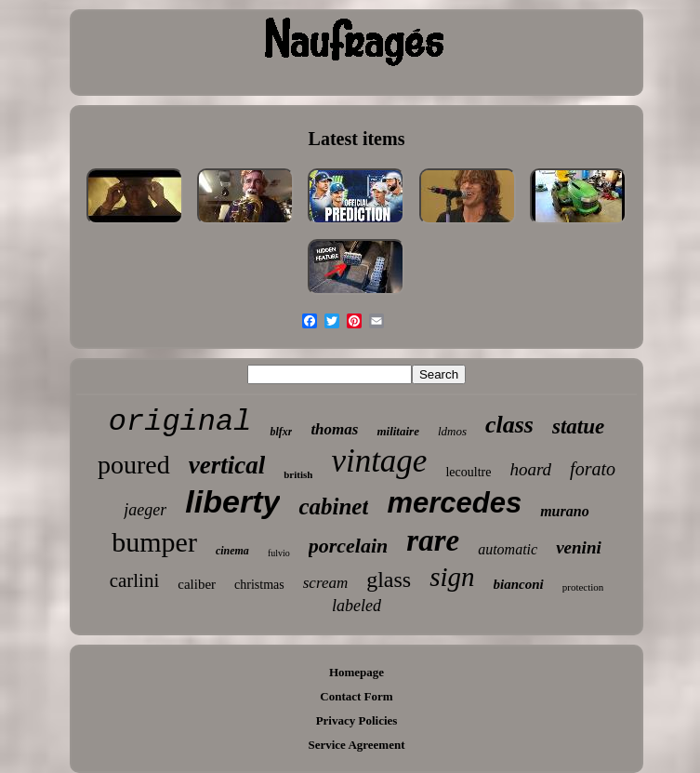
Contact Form (356, 696)
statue (578, 426)
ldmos (452, 431)
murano (564, 511)
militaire (398, 431)
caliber (197, 584)
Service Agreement (356, 745)
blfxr (281, 432)
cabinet (333, 506)
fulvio (279, 553)
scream (325, 583)
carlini (135, 580)
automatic (508, 549)
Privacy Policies (357, 720)
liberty (232, 501)
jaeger (145, 510)
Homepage (357, 672)
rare (433, 540)
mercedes (454, 503)
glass (389, 580)
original (180, 422)
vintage (379, 461)
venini (579, 547)
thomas (334, 429)
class (509, 425)
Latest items (357, 139)
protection (583, 587)
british (298, 474)
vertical (227, 465)
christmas (259, 585)
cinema (232, 551)
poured (134, 465)
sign (452, 577)
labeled (357, 606)
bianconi (519, 584)
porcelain (349, 546)
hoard (530, 469)
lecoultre (468, 472)
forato (593, 469)
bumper (154, 542)
